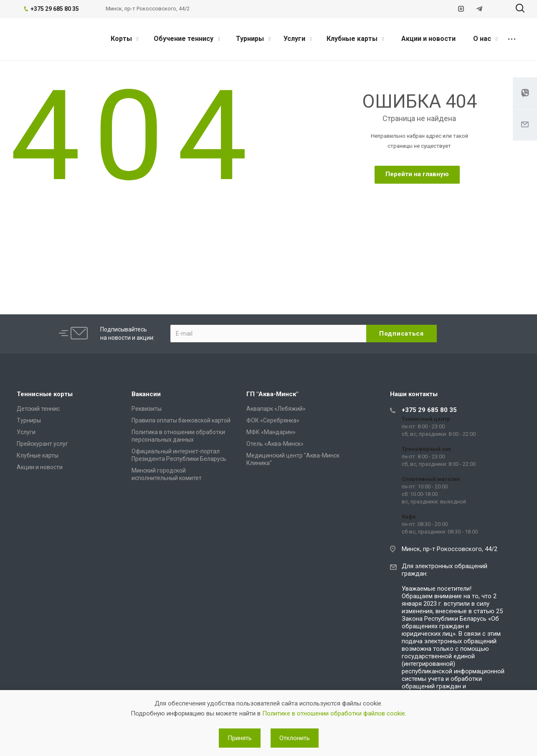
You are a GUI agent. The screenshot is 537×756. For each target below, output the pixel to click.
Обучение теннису (187, 39)
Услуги (298, 39)
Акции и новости (428, 39)
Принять (240, 738)
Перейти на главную (417, 174)
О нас (485, 39)
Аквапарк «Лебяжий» (276, 409)
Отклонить (295, 738)
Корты (124, 39)
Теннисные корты (45, 394)
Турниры (253, 39)
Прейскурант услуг (42, 444)
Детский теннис (38, 409)
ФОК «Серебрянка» (273, 420)
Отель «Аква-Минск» (275, 444)
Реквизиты (147, 409)
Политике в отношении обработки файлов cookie (334, 713)
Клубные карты (355, 39)
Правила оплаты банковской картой (181, 420)
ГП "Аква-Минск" (272, 394)
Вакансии (146, 394)
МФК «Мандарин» (271, 432)
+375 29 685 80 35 (429, 410)
